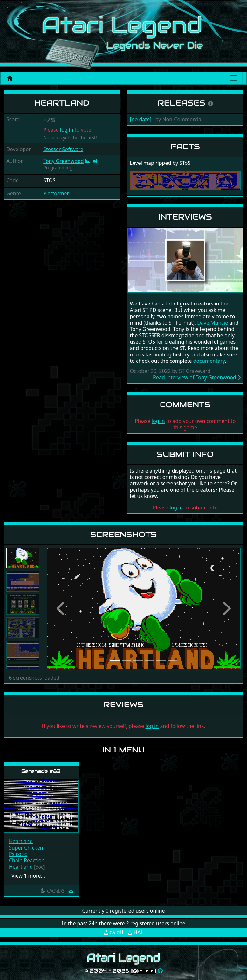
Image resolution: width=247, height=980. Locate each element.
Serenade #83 (41, 771)
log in (67, 130)
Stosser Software (63, 149)
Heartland (21, 841)
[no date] (141, 119)
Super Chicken (26, 848)
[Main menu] (234, 78)
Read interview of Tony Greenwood (197, 377)
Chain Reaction (27, 860)
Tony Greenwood (63, 161)
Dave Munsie (213, 323)
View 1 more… (28, 876)
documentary (209, 361)
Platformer (56, 193)
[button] (61, 608)
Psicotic (18, 854)
